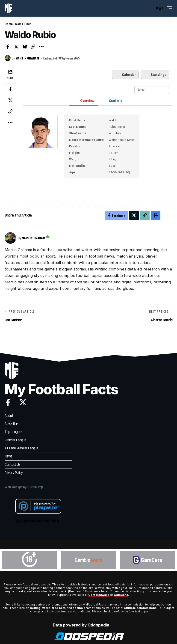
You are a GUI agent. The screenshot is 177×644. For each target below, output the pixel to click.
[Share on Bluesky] (25, 47)
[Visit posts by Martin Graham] (8, 58)
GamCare (121, 594)
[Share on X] (16, 47)
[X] (23, 402)
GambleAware (99, 594)
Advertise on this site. (38, 521)
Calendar (125, 75)
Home (9, 24)
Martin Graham (27, 58)
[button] (150, 8)
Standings (155, 75)
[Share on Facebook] (8, 47)
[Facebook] (8, 402)
